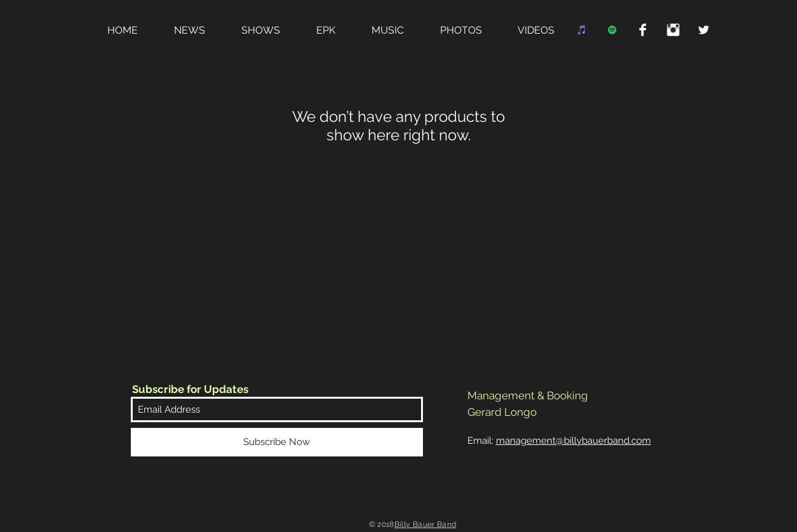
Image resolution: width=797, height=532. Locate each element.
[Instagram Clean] (673, 30)
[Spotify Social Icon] (612, 30)
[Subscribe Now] (277, 442)
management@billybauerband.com (573, 441)
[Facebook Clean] (643, 30)
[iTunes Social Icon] (582, 30)
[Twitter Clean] (704, 30)
